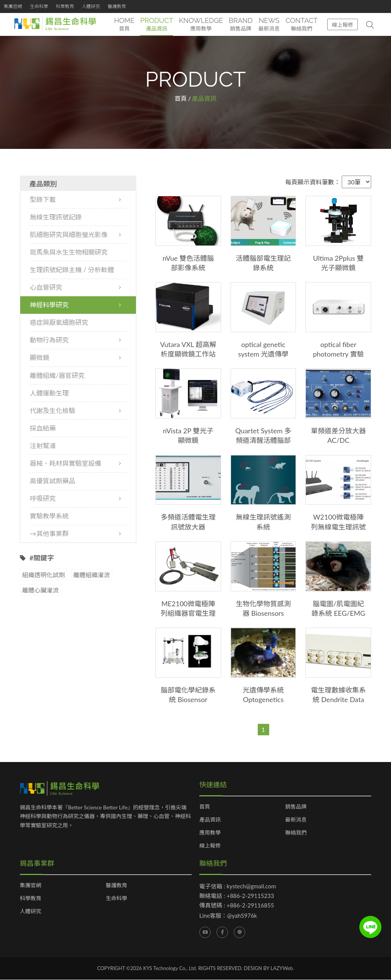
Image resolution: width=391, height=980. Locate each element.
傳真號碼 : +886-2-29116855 (237, 905)
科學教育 (65, 6)
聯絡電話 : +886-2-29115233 (237, 896)
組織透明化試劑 (44, 575)
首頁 (181, 98)
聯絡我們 (296, 833)
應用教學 (210, 833)
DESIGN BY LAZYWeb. (269, 968)
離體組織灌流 (92, 575)
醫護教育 (117, 6)
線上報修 (343, 25)
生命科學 (39, 6)
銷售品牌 (296, 807)
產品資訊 (210, 820)
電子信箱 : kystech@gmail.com (238, 886)
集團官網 (13, 6)
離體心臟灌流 (40, 590)
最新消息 (296, 820)
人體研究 (91, 6)
